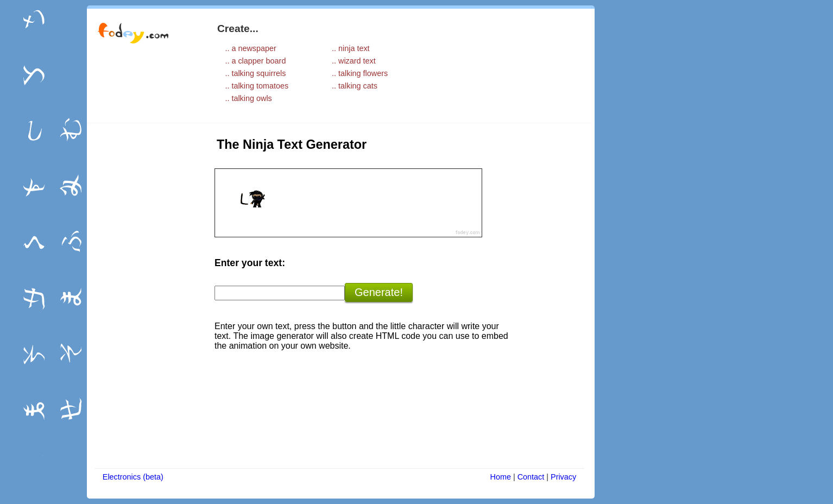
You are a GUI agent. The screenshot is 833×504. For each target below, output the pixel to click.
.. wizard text (354, 61)
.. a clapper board (255, 61)
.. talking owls (248, 98)
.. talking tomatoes (257, 86)
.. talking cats (355, 86)
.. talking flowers (360, 73)
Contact (531, 477)
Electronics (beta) (133, 477)
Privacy (563, 477)
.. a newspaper (250, 48)
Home (501, 477)
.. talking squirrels (255, 73)
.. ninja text (351, 48)
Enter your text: (250, 263)
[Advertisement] (144, 297)
